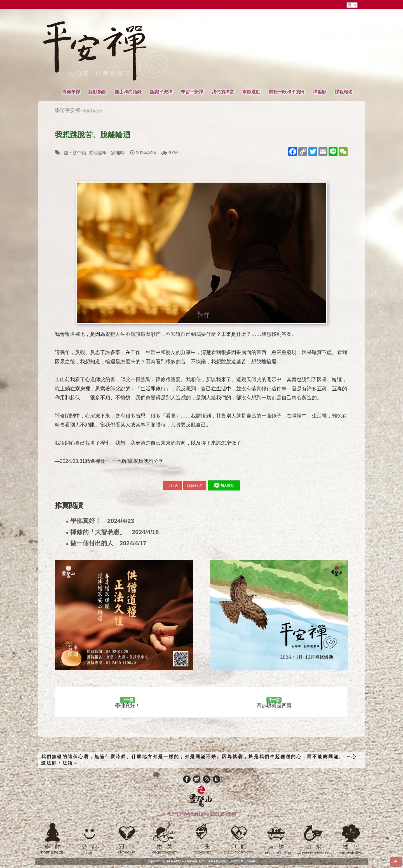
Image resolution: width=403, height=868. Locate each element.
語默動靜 (97, 92)
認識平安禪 (161, 92)
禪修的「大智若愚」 (113, 532)
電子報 (173, 814)
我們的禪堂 (223, 92)
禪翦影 (320, 92)
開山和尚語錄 (128, 92)
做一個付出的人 (106, 543)
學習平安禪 (192, 92)
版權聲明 (228, 814)
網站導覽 (209, 814)
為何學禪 (71, 92)
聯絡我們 (190, 814)
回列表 (172, 485)
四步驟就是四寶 (274, 703)
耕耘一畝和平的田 (287, 92)
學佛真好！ (100, 521)
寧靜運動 (251, 92)
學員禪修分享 (93, 111)
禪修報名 (195, 485)
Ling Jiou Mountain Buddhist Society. (228, 861)
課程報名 (344, 92)
